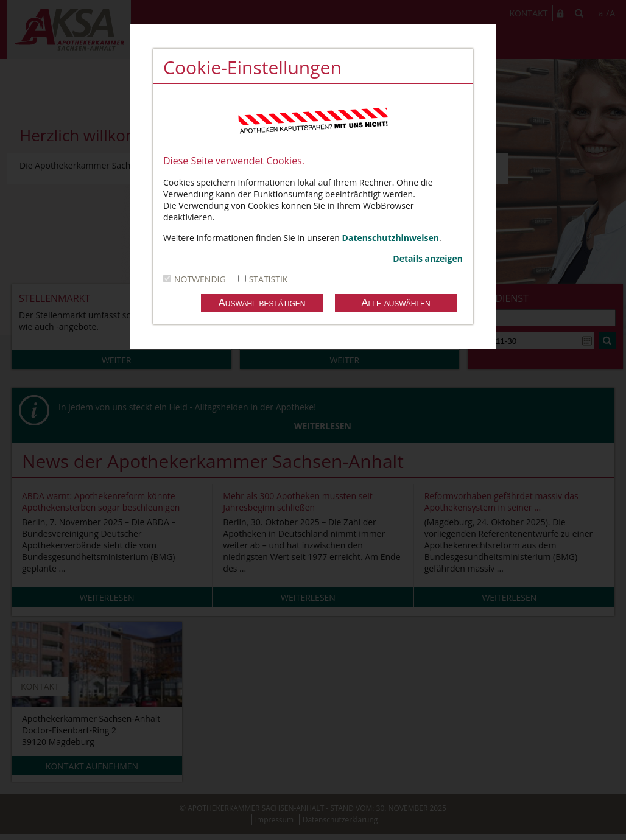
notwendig (200, 279)
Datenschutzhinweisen (391, 238)
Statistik (269, 279)
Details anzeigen (428, 258)
